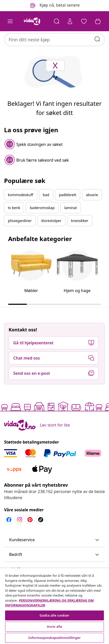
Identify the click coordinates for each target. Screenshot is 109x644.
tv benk (14, 223)
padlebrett (68, 210)
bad (46, 210)
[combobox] (54, 37)
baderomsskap (42, 223)
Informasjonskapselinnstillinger (55, 638)
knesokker (80, 236)
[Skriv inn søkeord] (97, 37)
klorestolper (51, 236)
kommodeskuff (21, 210)
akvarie (92, 210)
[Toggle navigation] (10, 21)
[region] (54, 606)
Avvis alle (54, 626)
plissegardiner (20, 236)
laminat (71, 223)
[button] (84, 21)
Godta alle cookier (54, 615)
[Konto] (69, 21)
